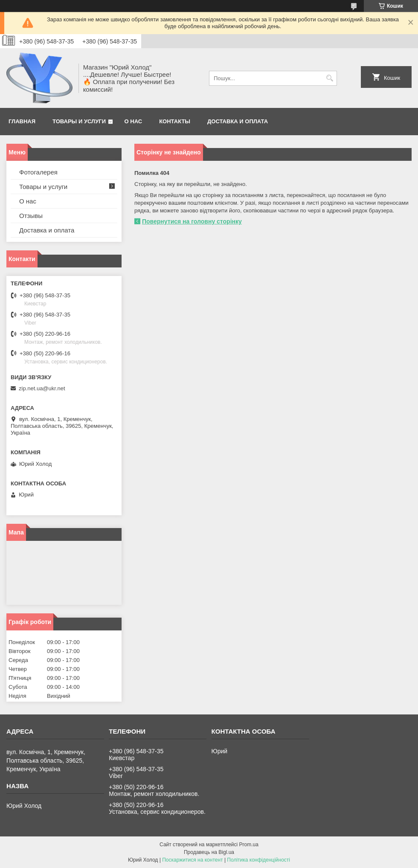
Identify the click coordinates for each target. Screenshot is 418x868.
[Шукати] (329, 78)
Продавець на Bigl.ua (209, 852)
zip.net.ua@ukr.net (42, 388)
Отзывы (31, 216)
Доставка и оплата (238, 121)
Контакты (175, 121)
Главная (22, 121)
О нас (134, 121)
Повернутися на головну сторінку (192, 221)
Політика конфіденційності (258, 860)
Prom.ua (249, 845)
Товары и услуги (79, 121)
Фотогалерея (38, 172)
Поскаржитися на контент (192, 860)
